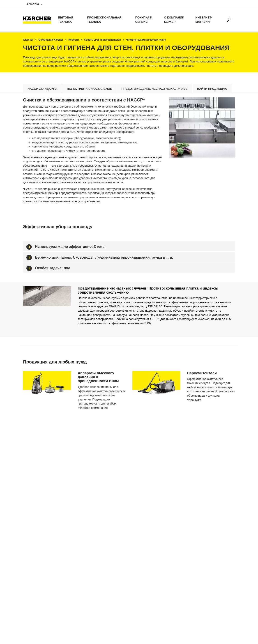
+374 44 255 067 (143, 525)
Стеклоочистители (89, 510)
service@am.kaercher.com (149, 535)
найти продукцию (212, 89)
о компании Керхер (174, 20)
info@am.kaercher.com (147, 531)
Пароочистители (88, 502)
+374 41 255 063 (143, 506)
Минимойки (85, 490)
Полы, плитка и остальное (89, 89)
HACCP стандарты (42, 89)
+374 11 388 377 (143, 500)
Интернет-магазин (204, 20)
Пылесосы (84, 498)
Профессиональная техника (104, 20)
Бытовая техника (66, 20)
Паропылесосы (87, 506)
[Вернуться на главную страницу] (39, 20)
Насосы (83, 494)
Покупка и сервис (144, 20)
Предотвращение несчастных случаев (155, 89)
